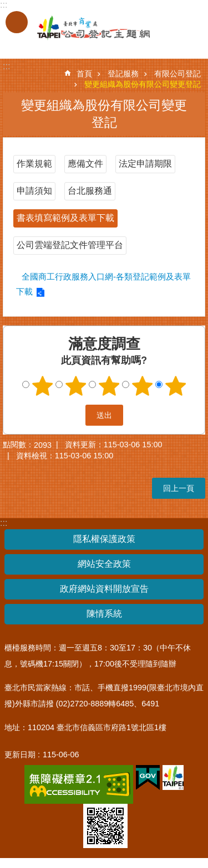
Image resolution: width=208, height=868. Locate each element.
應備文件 (85, 164)
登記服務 (123, 74)
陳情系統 (104, 614)
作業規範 (34, 164)
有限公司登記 (177, 74)
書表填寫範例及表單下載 (65, 218)
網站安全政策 (104, 564)
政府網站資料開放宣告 (104, 589)
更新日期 (20, 755)
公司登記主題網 (83, 28)
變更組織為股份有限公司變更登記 (143, 84)
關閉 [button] (17, 22)
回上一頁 (179, 488)
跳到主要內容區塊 (6, 6)
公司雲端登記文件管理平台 (70, 245)
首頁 (84, 74)
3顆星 (109, 386)
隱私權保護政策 (104, 539)
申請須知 (34, 191)
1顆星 (42, 386)
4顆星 (142, 386)
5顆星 (175, 386)
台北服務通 (90, 191)
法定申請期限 (145, 164)
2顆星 (75, 386)
